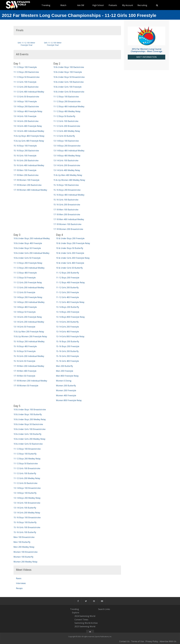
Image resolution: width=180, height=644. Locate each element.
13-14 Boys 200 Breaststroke (67, 146)
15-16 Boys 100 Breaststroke (27, 517)
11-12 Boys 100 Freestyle (25, 67)
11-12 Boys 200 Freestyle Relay (28, 263)
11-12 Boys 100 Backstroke (66, 97)
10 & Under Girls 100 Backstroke (68, 82)
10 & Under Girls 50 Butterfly (69, 268)
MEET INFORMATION (146, 57)
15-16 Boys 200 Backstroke (26, 151)
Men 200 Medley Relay (24, 547)
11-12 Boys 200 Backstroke (26, 72)
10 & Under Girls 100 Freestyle (67, 87)
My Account (128, 5)
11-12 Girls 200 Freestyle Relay (28, 282)
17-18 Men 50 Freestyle (24, 376)
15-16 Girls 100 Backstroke (66, 200)
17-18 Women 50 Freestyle (26, 386)
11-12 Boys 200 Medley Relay (27, 459)
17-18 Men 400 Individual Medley (69, 219)
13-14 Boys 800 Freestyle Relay (70, 317)
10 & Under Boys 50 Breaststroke (69, 77)
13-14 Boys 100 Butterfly (25, 493)
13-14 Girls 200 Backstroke (26, 121)
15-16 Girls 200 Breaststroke (67, 205)
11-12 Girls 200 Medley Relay (27, 478)
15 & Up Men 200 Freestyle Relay (29, 332)
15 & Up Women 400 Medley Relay (69, 180)
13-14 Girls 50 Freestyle (24, 327)
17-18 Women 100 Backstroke (67, 224)
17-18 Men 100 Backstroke (66, 210)
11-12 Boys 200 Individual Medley (29, 268)
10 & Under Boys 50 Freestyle (27, 248)
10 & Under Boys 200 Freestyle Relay (73, 243)
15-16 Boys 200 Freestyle (68, 346)
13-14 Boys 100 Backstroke (66, 141)
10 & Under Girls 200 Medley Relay (29, 439)
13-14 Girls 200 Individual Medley (29, 322)
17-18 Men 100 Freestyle (25, 170)
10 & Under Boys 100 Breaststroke (30, 409)
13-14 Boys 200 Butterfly (67, 307)
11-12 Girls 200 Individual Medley (29, 287)
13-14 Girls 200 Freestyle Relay (28, 317)
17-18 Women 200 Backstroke (27, 185)
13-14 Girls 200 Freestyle (67, 327)
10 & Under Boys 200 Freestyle (70, 238)
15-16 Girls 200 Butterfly (67, 351)
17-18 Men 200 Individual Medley (29, 366)
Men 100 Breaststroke (24, 537)
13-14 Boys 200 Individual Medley (29, 302)
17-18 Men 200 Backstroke (26, 175)
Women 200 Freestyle (66, 390)
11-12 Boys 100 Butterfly (25, 454)
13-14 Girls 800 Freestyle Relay (70, 336)
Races (19, 578)
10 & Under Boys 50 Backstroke (28, 424)
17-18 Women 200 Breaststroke (68, 229)
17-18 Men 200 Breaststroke (67, 214)
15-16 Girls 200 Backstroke (26, 160)
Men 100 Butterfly (22, 542)
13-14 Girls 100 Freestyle (25, 116)
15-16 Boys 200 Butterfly (67, 341)
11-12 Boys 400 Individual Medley (69, 106)
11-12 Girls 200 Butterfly (67, 287)
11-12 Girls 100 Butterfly (25, 473)
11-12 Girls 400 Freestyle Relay (70, 302)
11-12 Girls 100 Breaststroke (27, 468)
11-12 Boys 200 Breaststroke (67, 101)
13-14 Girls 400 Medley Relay (67, 170)
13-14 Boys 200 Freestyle (68, 312)
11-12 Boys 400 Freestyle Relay (70, 282)
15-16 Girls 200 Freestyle (67, 356)
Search (101, 609)
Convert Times (81, 620)
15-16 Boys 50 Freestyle (25, 351)
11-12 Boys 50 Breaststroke (26, 77)
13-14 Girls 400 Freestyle (67, 332)
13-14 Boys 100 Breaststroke (27, 488)
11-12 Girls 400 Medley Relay (67, 131)
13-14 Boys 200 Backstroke (26, 106)
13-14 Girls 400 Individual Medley (29, 131)
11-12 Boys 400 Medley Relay (67, 111)
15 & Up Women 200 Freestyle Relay (30, 336)
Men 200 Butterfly (64, 366)
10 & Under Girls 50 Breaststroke (69, 92)
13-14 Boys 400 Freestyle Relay (28, 111)
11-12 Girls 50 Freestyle (24, 292)
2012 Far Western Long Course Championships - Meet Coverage (146, 50)
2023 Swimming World (85, 626)
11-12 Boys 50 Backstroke (26, 463)
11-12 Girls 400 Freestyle (67, 297)
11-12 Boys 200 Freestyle (68, 278)
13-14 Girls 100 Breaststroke (27, 503)
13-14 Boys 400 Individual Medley (69, 151)
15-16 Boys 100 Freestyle (25, 146)
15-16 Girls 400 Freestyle (67, 361)
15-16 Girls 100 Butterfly (25, 532)
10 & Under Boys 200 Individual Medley (32, 238)
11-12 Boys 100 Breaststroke (27, 449)
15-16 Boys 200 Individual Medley (29, 341)
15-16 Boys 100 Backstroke (66, 185)
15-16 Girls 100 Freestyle (25, 156)
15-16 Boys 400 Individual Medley (69, 195)
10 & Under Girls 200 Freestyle (70, 253)
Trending (46, 5)
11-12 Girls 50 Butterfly (64, 136)
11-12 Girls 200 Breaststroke (67, 126)
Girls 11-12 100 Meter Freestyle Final (26, 44)
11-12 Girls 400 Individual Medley (29, 92)
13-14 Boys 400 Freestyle (25, 307)
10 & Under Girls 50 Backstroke (28, 444)
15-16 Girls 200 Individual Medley (29, 356)
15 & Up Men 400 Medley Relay (68, 175)
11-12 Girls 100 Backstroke (66, 121)
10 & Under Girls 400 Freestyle (70, 263)
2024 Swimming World (85, 616)
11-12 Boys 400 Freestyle (25, 273)
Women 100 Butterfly (23, 557)
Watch (63, 5)
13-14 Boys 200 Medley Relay (27, 498)
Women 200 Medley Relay (25, 562)
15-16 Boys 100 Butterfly (25, 522)
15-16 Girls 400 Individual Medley (29, 165)
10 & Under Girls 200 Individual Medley (31, 253)
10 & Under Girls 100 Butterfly (27, 434)
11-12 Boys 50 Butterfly (64, 116)
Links (107, 609)
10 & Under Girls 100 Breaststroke (29, 429)
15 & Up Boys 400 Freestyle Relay (29, 136)
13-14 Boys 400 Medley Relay (67, 156)
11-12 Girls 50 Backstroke (25, 483)
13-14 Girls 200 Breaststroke (67, 165)
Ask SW (81, 5)
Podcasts (113, 5)
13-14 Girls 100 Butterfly (25, 508)
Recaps (19, 588)
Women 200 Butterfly (66, 386)
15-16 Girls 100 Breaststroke (27, 527)
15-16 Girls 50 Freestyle (24, 361)
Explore (76, 613)
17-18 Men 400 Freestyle (25, 371)
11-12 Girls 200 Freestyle (67, 292)
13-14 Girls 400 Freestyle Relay (28, 126)
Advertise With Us (168, 641)
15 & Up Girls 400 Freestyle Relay (29, 141)
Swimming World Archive (86, 623)
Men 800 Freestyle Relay (67, 376)
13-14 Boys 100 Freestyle (25, 101)
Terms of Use (137, 641)
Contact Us (124, 641)
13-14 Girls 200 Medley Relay (27, 513)
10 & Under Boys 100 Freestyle (68, 72)
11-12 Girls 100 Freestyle (25, 82)
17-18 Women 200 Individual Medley (30, 381)
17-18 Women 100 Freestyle (26, 180)
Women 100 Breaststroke (25, 552)
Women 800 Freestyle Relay (69, 400)
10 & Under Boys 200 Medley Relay (30, 419)
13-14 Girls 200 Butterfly (67, 322)
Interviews (21, 583)
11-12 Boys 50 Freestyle (25, 278)
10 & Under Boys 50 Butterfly (70, 248)
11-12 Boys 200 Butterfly (67, 273)
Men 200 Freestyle (65, 371)
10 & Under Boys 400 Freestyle (28, 243)
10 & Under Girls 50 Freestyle (27, 258)
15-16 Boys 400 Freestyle (25, 346)
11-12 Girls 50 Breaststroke (26, 97)
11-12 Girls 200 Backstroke (26, 87)
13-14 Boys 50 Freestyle (25, 312)
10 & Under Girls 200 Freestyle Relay (73, 258)
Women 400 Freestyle (66, 395)
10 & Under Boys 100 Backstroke (69, 67)
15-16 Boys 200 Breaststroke (67, 190)
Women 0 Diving (64, 381)
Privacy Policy (152, 641)
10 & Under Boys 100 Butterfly (28, 414)
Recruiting (142, 5)
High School (98, 5)
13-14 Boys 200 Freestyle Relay (28, 297)
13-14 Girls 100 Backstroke (66, 160)
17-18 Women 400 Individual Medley (30, 190)
